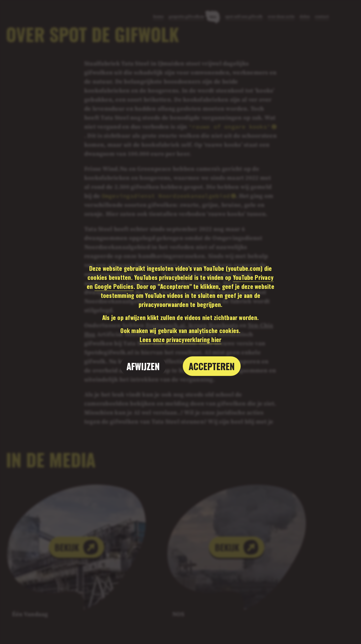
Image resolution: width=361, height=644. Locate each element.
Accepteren (212, 366)
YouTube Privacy (253, 277)
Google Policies (114, 286)
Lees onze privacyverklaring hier (181, 339)
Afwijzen (143, 366)
